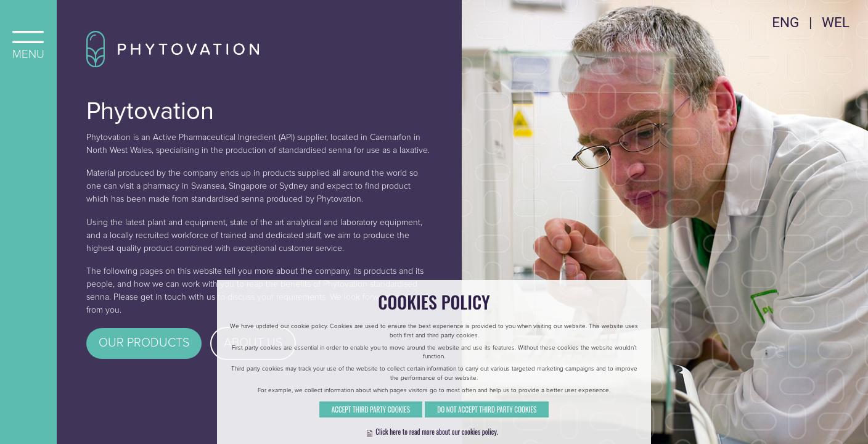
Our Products (144, 343)
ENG (785, 22)
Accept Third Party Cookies (371, 424)
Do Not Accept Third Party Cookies (487, 424)
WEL (836, 22)
